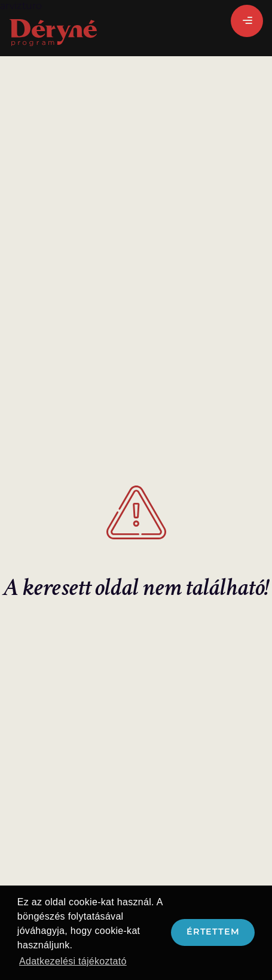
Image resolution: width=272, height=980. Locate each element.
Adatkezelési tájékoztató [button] (73, 961)
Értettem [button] (213, 932)
